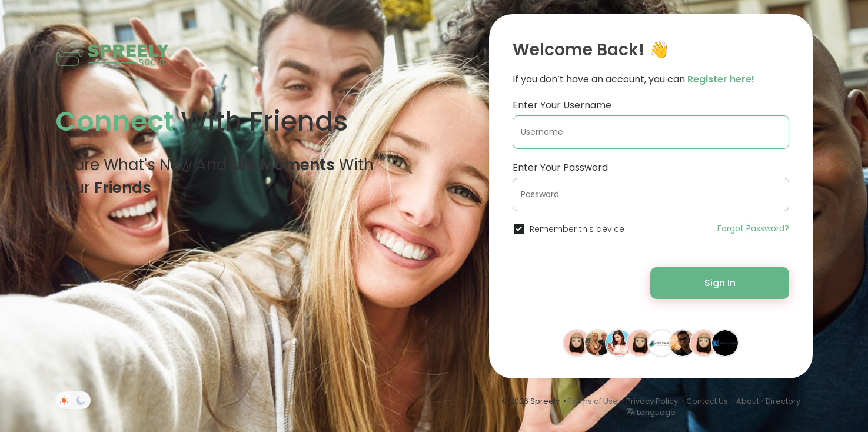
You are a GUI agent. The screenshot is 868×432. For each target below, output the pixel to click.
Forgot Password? (753, 228)
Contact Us (707, 401)
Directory (783, 401)
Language (651, 412)
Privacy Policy (652, 401)
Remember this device (577, 229)
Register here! (721, 79)
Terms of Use (593, 401)
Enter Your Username (562, 105)
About (748, 401)
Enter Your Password (560, 167)
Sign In (720, 283)
